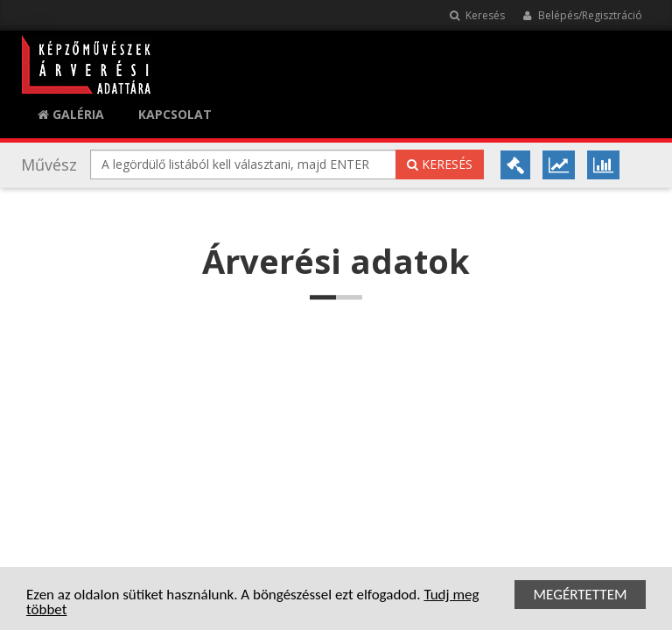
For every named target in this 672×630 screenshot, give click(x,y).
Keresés (477, 15)
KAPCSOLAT (175, 114)
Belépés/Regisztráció (582, 15)
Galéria (71, 114)
